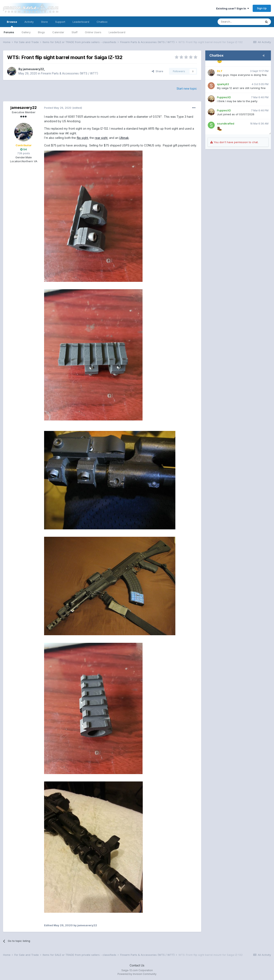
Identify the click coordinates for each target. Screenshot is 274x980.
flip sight (82, 138)
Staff (75, 32)
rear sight (101, 138)
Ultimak (124, 138)
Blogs (41, 32)
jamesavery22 (33, 69)
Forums (9, 32)
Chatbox (102, 22)
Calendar (58, 32)
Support (60, 22)
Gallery (26, 32)
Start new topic (187, 89)
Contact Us (137, 965)
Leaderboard (117, 32)
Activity (29, 22)
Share (158, 71)
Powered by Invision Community (137, 974)
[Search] (240, 22)
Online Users (93, 32)
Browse (12, 24)
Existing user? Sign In (233, 8)
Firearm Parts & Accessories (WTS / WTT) (70, 73)
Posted (58, 108)
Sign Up (262, 8)
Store (44, 22)
